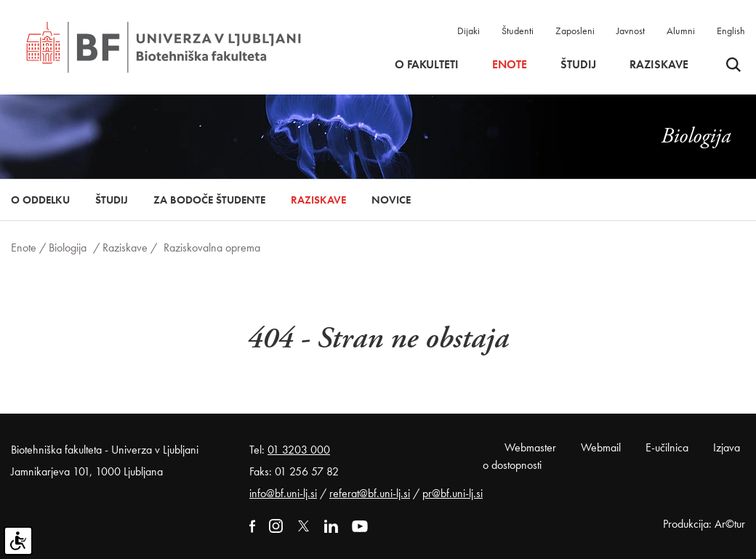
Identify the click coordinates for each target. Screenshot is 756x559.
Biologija (68, 248)
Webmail (601, 447)
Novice (391, 200)
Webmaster (530, 447)
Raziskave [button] (659, 65)
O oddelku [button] (40, 200)
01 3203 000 (299, 450)
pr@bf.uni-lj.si (453, 493)
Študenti (518, 31)
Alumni (681, 31)
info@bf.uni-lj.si (283, 493)
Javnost (631, 31)
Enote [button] (510, 65)
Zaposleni (575, 31)
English (731, 31)
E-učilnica (667, 447)
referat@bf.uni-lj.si (370, 493)
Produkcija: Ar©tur (704, 524)
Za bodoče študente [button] (209, 200)
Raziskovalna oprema (212, 248)
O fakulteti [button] (427, 65)
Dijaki (469, 31)
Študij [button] (578, 65)
